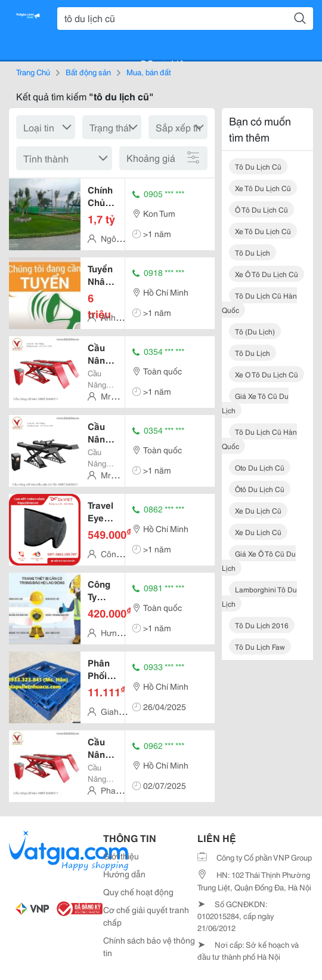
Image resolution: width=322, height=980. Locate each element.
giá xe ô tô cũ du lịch (259, 560)
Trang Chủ (33, 72)
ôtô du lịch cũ (260, 489)
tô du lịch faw (260, 646)
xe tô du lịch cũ (263, 188)
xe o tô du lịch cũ (267, 374)
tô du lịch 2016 (262, 625)
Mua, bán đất (149, 72)
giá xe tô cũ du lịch (255, 403)
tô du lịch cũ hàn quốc (259, 302)
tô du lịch (253, 252)
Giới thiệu (121, 856)
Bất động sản (88, 72)
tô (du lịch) (255, 331)
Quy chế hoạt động (138, 892)
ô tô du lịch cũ (261, 209)
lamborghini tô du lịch (259, 596)
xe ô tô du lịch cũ (267, 274)
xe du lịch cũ (258, 510)
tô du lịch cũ (258, 166)
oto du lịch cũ (260, 467)
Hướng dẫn (124, 874)
